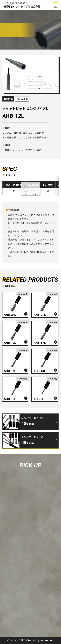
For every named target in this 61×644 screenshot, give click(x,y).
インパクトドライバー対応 (34, 421)
